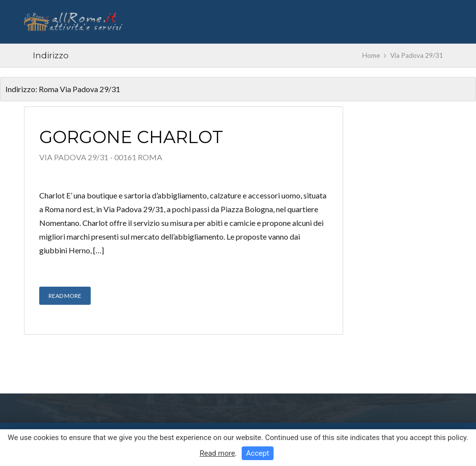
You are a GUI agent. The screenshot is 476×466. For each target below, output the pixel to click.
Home (371, 55)
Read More (65, 296)
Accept (258, 453)
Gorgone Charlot (131, 137)
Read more (217, 453)
